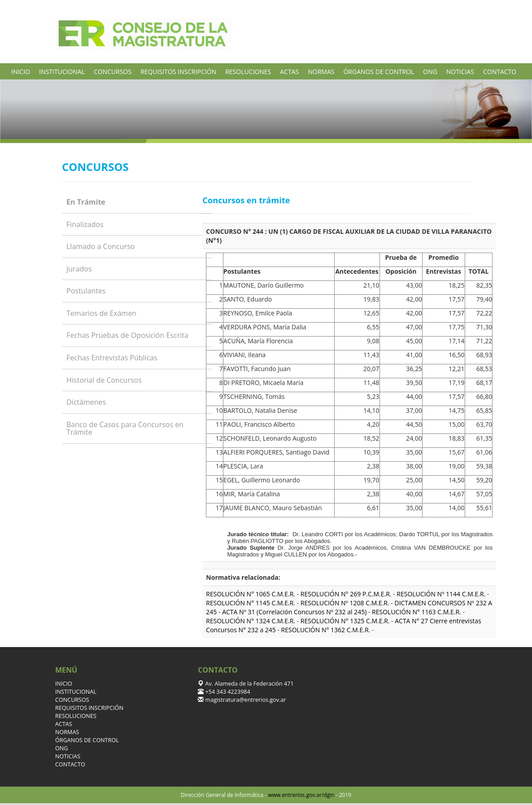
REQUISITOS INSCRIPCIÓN (178, 72)
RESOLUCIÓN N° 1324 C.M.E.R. (251, 621)
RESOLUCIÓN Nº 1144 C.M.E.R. (441, 594)
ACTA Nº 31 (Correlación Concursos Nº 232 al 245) (294, 612)
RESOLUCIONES (248, 72)
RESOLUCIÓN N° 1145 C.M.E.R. (251, 603)
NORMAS (321, 72)
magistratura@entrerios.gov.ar (245, 700)
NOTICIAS (460, 72)
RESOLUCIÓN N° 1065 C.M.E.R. (251, 594)
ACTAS (289, 72)
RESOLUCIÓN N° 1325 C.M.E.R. (345, 621)
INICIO (21, 72)
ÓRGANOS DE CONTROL (379, 72)
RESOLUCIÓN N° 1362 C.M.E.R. (326, 630)
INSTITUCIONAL (62, 72)
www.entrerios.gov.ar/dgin (301, 795)
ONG (430, 72)
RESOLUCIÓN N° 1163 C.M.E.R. (416, 612)
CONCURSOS (113, 72)
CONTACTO (500, 72)
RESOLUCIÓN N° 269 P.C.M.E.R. (346, 594)
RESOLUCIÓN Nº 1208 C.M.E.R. (345, 603)
